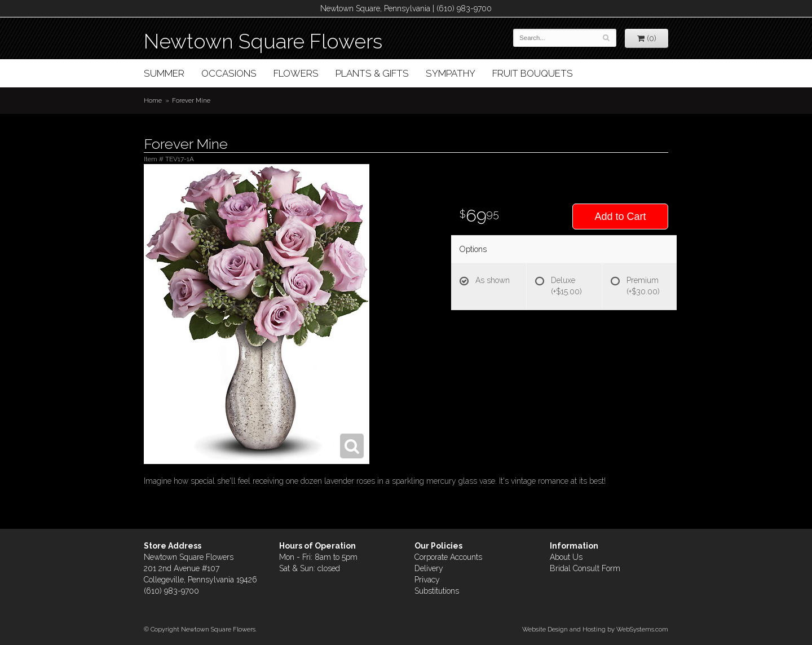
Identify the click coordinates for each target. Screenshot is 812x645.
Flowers (296, 73)
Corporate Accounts (448, 557)
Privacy (427, 580)
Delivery (429, 568)
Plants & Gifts (372, 73)
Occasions (229, 73)
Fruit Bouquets (533, 73)
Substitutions (437, 591)
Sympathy (451, 73)
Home (153, 100)
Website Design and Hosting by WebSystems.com (595, 629)
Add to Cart (620, 217)
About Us (566, 557)
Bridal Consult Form (585, 568)
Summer (164, 73)
